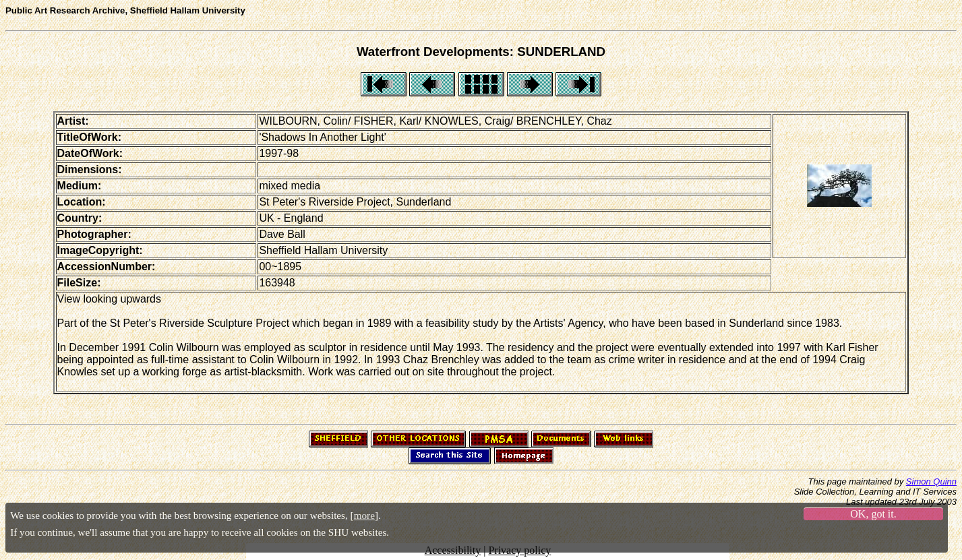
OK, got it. (873, 514)
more (364, 515)
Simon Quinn (931, 481)
